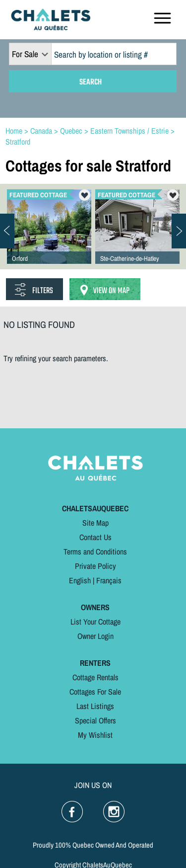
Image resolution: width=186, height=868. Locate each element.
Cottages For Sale (95, 692)
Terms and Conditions (95, 552)
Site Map (95, 523)
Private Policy (95, 566)
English (80, 580)
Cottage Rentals (95, 677)
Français (109, 580)
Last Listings (95, 706)
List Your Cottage (95, 622)
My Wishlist (95, 735)
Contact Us (95, 537)
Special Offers (95, 720)
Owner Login (95, 636)
